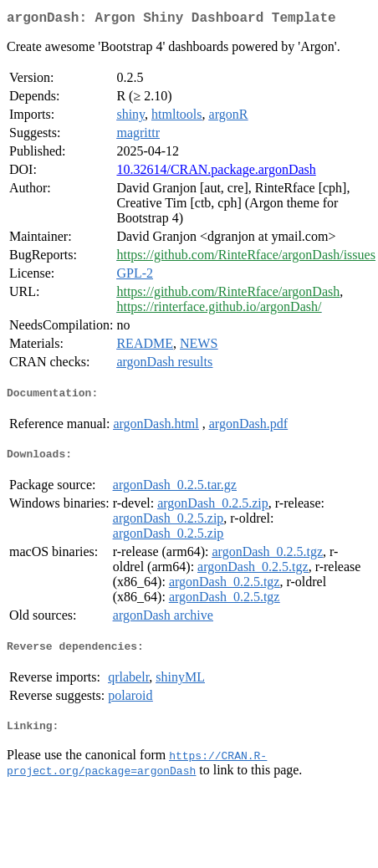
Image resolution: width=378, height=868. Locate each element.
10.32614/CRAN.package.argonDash (216, 173)
